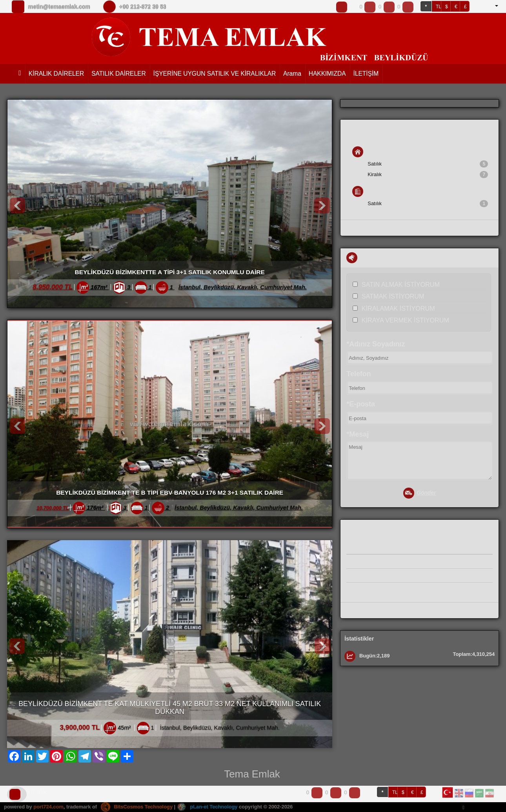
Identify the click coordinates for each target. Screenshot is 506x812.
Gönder (420, 493)
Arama (292, 74)
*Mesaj (358, 434)
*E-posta (361, 404)
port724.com (48, 807)
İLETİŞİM (366, 74)
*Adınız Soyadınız (376, 344)
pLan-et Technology (208, 807)
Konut (367, 152)
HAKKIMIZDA (327, 74)
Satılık (428, 164)
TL (439, 7)
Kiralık (428, 175)
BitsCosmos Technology (137, 807)
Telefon (359, 374)
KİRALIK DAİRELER (56, 74)
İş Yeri (367, 191)
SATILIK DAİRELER (118, 74)
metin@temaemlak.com (59, 7)
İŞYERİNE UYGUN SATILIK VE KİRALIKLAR (215, 74)
